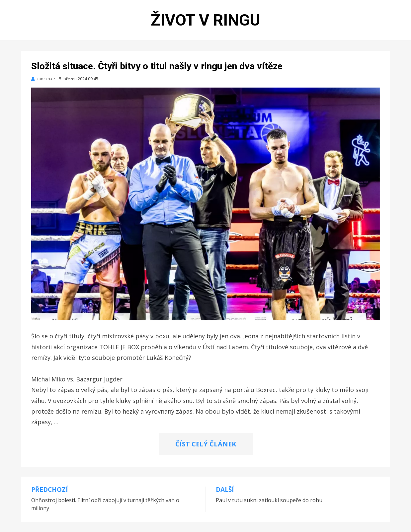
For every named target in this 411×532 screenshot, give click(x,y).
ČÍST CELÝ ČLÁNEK (206, 444)
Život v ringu (205, 20)
